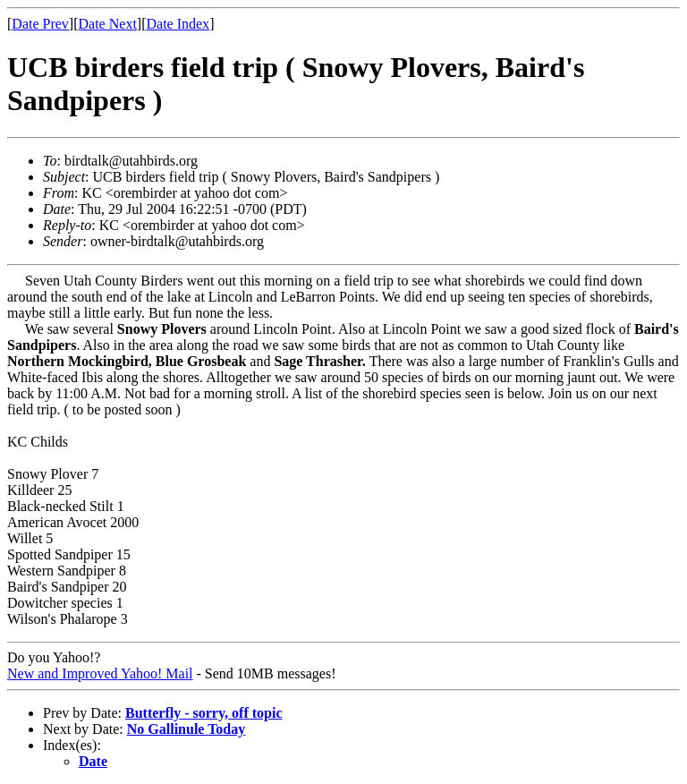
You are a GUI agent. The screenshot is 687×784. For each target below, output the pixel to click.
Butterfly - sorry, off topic (204, 713)
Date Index (178, 24)
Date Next (108, 24)
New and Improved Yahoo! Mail (100, 673)
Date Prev (40, 24)
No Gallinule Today (187, 729)
